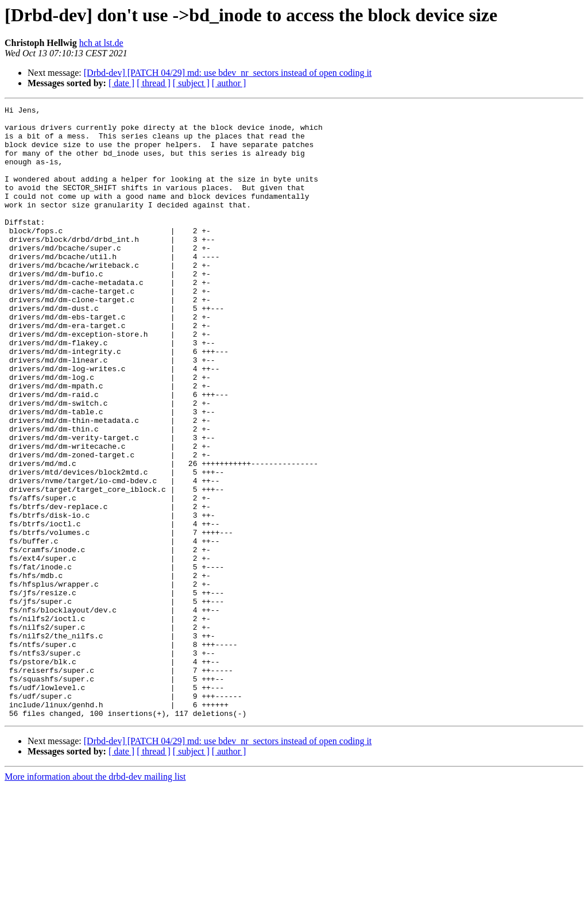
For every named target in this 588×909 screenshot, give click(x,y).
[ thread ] (154, 83)
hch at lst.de (101, 43)
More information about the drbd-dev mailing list (95, 899)
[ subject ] (191, 83)
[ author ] (229, 83)
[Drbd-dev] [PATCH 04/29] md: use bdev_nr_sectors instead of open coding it (228, 73)
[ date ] (121, 83)
